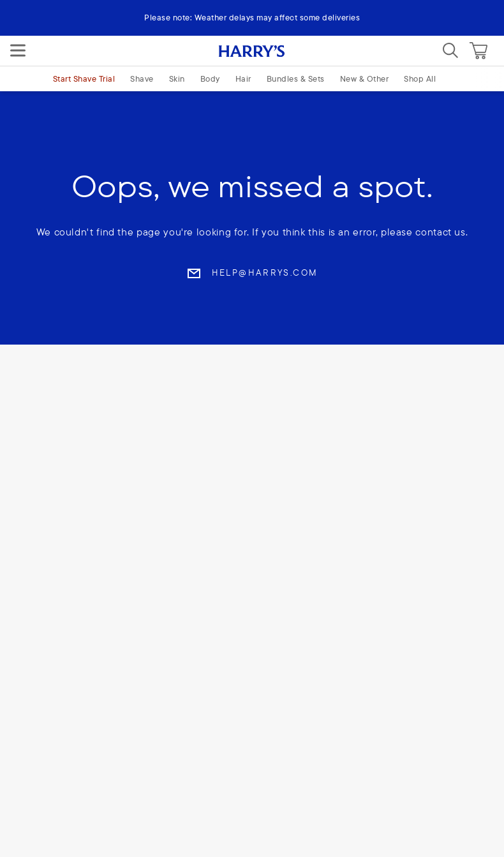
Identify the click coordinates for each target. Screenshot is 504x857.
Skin (177, 78)
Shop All (420, 78)
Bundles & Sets (296, 78)
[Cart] (478, 50)
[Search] (450, 50)
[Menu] (18, 50)
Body (210, 78)
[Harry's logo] (252, 50)
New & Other (365, 78)
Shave (142, 78)
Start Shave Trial (84, 78)
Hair (243, 78)
